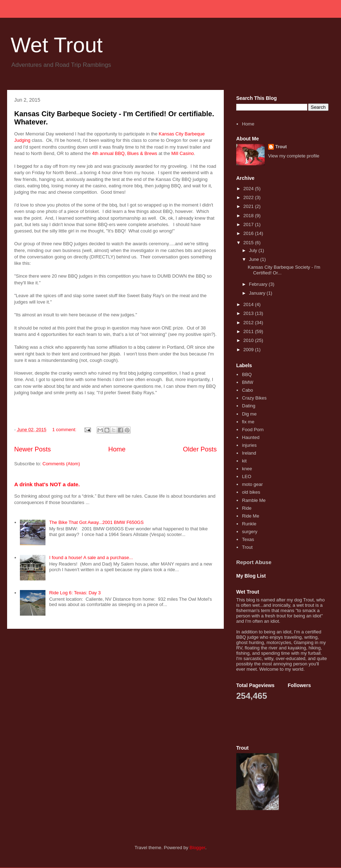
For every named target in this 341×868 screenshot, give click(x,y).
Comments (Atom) (61, 464)
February (259, 284)
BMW (248, 382)
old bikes (251, 492)
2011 (249, 331)
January (258, 293)
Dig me (249, 414)
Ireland (249, 453)
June (255, 259)
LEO (247, 476)
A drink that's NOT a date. (47, 484)
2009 (249, 350)
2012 (249, 323)
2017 (249, 224)
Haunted (251, 437)
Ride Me (250, 516)
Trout (281, 147)
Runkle (249, 524)
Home (117, 449)
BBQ (247, 374)
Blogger (197, 848)
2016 (249, 233)
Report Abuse (254, 562)
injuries (249, 445)
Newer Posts (33, 449)
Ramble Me (254, 500)
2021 (249, 206)
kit (244, 461)
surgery (250, 532)
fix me (248, 422)
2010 (249, 340)
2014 (249, 304)
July (254, 250)
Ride (247, 508)
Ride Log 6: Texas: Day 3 (75, 593)
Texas (248, 539)
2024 (249, 189)
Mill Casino (183, 153)
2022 (249, 197)
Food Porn (253, 430)
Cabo (247, 390)
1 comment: (65, 430)
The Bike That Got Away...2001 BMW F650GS (96, 522)
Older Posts (200, 449)
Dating (249, 406)
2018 (249, 216)
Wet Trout (57, 45)
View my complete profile (294, 156)
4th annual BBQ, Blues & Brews (125, 153)
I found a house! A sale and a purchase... (91, 558)
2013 (249, 313)
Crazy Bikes (254, 398)
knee (247, 469)
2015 (249, 243)
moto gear (252, 484)
